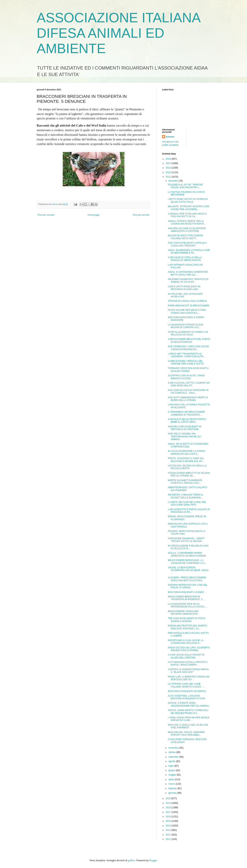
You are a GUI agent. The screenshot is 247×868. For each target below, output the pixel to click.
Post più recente (46, 215)
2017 (169, 812)
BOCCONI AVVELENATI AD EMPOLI (187, 691)
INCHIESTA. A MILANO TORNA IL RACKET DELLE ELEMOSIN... (186, 496)
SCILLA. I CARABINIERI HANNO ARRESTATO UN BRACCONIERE (187, 554)
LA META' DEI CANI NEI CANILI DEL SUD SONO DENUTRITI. (187, 503)
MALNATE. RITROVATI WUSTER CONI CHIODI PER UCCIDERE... (188, 208)
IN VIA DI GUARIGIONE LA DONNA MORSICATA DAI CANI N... (187, 452)
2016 (169, 817)
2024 (169, 163)
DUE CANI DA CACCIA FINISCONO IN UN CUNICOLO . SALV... (188, 392)
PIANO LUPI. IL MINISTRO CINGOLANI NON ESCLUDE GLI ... (189, 678)
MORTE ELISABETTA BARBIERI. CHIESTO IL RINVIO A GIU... (185, 482)
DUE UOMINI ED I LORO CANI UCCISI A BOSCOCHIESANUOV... (188, 348)
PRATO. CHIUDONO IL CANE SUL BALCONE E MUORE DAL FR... (186, 460)
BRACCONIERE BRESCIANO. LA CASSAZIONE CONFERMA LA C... (187, 562)
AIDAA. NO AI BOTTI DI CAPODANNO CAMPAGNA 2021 (188, 445)
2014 (169, 826)
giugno (172, 770)
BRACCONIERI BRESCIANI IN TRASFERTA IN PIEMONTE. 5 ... (187, 598)
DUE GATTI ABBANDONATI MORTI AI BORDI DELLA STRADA (188, 399)
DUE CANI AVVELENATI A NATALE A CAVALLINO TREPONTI (187, 244)
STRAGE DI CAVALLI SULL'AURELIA (187, 301)
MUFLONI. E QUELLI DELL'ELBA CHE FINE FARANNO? (188, 726)
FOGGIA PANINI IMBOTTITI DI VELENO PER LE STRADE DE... (189, 474)
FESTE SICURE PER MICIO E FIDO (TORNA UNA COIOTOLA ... (187, 311)
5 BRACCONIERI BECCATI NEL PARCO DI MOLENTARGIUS (189, 340)
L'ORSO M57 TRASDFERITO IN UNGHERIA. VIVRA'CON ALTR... (186, 355)
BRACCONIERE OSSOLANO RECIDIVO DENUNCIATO (183, 613)
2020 (169, 798)
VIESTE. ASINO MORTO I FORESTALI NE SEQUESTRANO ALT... (188, 712)
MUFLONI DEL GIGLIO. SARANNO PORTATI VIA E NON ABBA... (186, 734)
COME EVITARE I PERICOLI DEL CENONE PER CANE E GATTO (186, 362)
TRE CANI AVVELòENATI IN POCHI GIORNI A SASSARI (187, 620)
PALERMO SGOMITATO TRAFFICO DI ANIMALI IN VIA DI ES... (188, 281)
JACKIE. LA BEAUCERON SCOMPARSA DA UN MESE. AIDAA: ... (188, 570)
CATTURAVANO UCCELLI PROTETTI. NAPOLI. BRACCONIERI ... (188, 663)
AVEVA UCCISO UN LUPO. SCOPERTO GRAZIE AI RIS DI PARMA (189, 649)
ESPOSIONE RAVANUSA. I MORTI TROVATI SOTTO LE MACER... (186, 540)
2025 (169, 159)
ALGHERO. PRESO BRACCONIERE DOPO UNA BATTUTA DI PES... (187, 579)
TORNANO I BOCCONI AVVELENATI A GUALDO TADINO (188, 370)
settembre (174, 757)
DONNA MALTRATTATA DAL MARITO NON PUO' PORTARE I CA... (188, 627)
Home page (94, 215)
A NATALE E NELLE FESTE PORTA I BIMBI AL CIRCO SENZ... (187, 421)
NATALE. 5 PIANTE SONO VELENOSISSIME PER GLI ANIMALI (189, 704)
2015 (169, 821)
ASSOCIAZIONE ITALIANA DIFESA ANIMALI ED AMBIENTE (118, 33)
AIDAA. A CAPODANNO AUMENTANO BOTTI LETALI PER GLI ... (188, 273)
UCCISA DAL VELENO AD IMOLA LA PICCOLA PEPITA (187, 467)
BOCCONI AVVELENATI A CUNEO (186, 592)
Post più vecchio (141, 215)
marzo (172, 784)
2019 (169, 803)
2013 (169, 830)
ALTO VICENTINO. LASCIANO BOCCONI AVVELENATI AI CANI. (187, 697)
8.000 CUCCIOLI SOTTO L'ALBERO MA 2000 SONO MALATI (189, 384)
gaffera (131, 860)
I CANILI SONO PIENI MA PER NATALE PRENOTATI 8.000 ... (189, 719)
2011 (169, 839)
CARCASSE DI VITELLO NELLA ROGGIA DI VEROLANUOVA (185, 259)
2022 (169, 172)
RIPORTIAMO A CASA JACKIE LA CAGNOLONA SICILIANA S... (186, 642)
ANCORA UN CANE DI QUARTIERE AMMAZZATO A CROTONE (187, 230)
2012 (169, 835)
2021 (169, 177)
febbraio (173, 788)
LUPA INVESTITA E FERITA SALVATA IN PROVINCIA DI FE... (189, 511)
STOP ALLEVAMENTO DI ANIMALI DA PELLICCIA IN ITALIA (188, 333)
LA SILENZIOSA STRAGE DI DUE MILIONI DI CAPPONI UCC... (186, 326)
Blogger (153, 860)
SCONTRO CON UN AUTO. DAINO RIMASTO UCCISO (186, 377)
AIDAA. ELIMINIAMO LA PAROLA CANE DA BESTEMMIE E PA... (189, 252)
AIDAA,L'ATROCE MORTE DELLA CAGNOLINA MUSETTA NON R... (187, 222)
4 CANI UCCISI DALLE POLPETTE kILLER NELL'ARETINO (186, 656)
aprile (172, 779)
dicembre (174, 181)
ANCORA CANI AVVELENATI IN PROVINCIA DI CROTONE (185, 428)
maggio (173, 775)
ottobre (172, 752)
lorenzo (170, 137)
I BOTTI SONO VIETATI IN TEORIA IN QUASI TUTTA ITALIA (188, 200)
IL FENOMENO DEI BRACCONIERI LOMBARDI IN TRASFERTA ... (186, 413)
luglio (171, 766)
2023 (169, 168)
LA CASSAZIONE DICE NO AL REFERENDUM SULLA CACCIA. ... (188, 605)
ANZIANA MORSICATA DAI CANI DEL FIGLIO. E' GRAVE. (188, 586)
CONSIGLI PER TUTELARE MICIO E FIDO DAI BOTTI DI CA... (187, 215)
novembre (174, 748)
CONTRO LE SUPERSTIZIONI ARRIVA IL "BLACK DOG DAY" (188, 671)
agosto (172, 761)
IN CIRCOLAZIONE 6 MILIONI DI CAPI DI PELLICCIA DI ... (188, 547)
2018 (169, 808)
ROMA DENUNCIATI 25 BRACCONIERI (189, 306)
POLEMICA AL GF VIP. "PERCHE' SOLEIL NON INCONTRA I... (186, 186)
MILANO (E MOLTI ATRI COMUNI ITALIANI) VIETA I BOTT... (185, 237)
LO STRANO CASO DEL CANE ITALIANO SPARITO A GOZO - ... (187, 685)
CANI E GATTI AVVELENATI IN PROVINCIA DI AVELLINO (184, 288)
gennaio (173, 793)
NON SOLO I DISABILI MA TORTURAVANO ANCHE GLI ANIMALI (184, 437)
